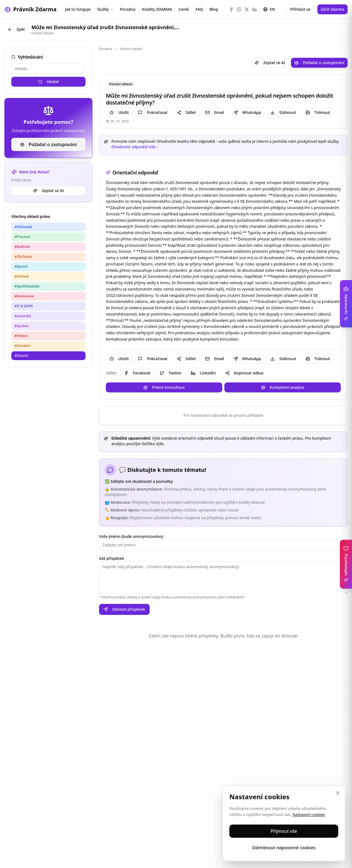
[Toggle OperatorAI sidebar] (346, 304)
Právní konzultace (164, 387)
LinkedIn (203, 373)
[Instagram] (239, 9)
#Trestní (21, 336)
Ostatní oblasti (131, 49)
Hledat (48, 82)
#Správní (22, 326)
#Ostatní (21, 356)
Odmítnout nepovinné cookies (284, 848)
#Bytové (21, 266)
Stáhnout (283, 112)
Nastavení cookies (309, 814)
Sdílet (186, 112)
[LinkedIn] (254, 9)
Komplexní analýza (283, 387)
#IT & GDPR (24, 306)
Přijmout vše (284, 831)
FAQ (199, 9)
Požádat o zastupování (49, 144)
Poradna (128, 9)
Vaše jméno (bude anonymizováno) (131, 536)
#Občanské (23, 227)
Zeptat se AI (48, 191)
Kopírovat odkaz (244, 373)
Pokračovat (153, 112)
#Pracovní (22, 237)
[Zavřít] (338, 793)
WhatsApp (247, 112)
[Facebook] (231, 9)
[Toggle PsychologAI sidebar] (346, 564)
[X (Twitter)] (247, 9)
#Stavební (22, 346)
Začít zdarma (332, 9)
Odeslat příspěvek (124, 609)
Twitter (171, 373)
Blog (214, 9)
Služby (105, 9)
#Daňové (22, 276)
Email (215, 112)
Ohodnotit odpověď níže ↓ (135, 147)
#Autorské (23, 316)
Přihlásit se (300, 9)
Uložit (119, 112)
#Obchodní (23, 257)
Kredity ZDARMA (157, 9)
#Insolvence (24, 296)
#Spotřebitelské (27, 286)
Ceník (184, 9)
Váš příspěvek (112, 558)
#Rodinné (22, 247)
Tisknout (318, 112)
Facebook (137, 373)
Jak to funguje (78, 9)
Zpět (16, 29)
